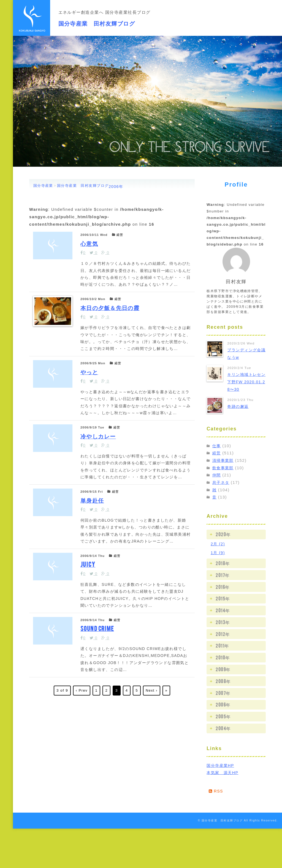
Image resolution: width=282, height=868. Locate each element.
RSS (216, 791)
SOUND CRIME (100, 750)
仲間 (217, 475)
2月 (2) (218, 544)
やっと (92, 415)
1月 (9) (218, 552)
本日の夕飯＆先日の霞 (115, 332)
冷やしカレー (102, 499)
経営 (217, 453)
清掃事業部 (224, 460)
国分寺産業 (43, 186)
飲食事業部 (224, 468)
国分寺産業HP (221, 765)
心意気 (92, 248)
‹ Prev (81, 826)
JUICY (90, 666)
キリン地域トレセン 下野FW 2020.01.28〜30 (245, 382)
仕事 (217, 446)
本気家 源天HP (223, 772)
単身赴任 (95, 582)
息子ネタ (221, 482)
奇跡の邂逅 (238, 406)
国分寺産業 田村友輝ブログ (112, 22)
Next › (152, 826)
